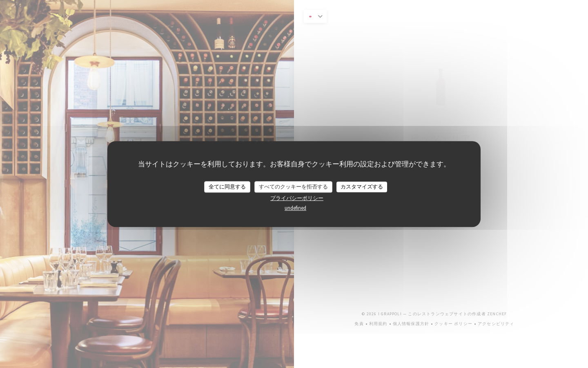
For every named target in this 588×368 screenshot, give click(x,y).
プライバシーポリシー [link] (297, 198)
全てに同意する (227, 187)
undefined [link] (295, 208)
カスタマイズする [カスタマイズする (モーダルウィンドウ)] (362, 187)
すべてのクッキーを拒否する (293, 187)
